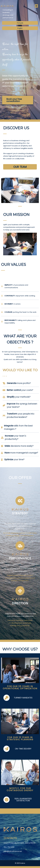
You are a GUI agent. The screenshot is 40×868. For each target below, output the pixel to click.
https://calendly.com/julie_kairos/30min (20, 843)
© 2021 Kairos (20, 863)
